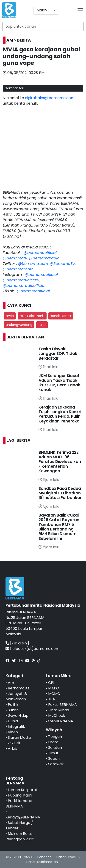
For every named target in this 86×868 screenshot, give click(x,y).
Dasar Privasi (66, 857)
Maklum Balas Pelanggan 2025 (20, 836)
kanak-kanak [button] (61, 316)
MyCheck (57, 716)
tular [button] (42, 325)
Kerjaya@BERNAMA (23, 817)
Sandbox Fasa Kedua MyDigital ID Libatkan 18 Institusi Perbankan (61, 493)
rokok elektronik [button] (32, 316)
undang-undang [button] (19, 325)
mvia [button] (10, 316)
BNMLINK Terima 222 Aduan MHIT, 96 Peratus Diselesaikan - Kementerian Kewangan (60, 462)
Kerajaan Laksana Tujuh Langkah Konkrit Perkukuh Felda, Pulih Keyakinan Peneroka (61, 414)
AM (10, 40)
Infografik (16, 727)
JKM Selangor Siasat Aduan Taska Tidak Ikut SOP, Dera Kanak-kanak (60, 383)
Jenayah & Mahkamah (16, 696)
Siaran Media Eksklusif (18, 740)
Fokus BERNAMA (62, 705)
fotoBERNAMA (61, 721)
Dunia (13, 721)
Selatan (55, 748)
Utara (53, 742)
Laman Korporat (23, 790)
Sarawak (56, 764)
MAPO (54, 688)
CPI (51, 683)
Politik (13, 705)
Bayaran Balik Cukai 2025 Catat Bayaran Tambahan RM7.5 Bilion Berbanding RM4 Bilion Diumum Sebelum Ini (59, 527)
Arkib (12, 748)
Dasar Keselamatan (42, 862)
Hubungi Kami (20, 795)
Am (11, 683)
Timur (53, 753)
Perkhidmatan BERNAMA (19, 803)
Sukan (13, 710)
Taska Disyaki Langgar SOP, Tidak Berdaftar (58, 354)
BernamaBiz (19, 688)
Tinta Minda (59, 710)
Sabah (54, 759)
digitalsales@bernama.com (50, 98)
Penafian (44, 857)
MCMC (54, 694)
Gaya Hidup (18, 716)
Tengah (55, 737)
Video (13, 732)
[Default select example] (46, 10)
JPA (52, 699)
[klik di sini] (20, 643)
